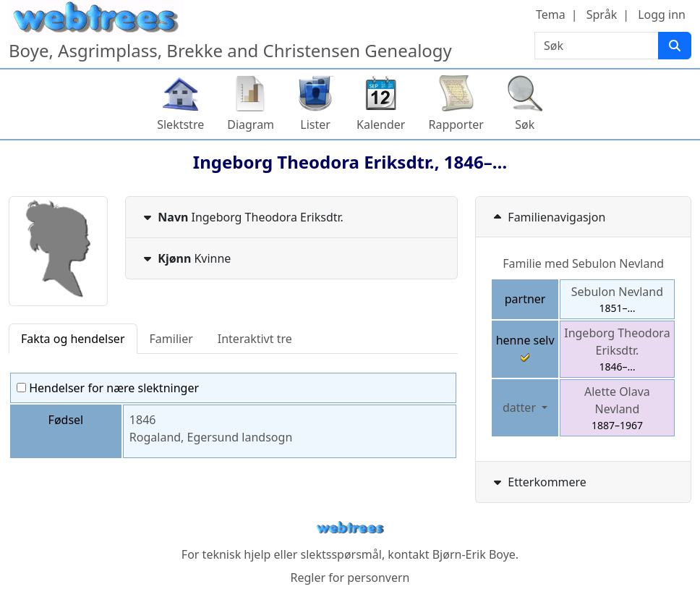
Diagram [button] (251, 124)
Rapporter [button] (456, 124)
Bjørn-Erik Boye (474, 554)
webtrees (350, 528)
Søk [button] (525, 124)
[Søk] (675, 46)
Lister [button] (315, 124)
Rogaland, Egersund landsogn (211, 437)
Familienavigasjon (548, 217)
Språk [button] (602, 14)
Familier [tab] (171, 339)
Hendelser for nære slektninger (108, 388)
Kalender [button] (381, 124)
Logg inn (662, 14)
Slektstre (180, 124)
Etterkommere (538, 482)
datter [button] (521, 407)
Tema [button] (551, 14)
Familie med (583, 263)
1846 (143, 420)
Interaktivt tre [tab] (255, 339)
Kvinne (185, 258)
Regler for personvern (350, 578)
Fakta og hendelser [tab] (73, 339)
